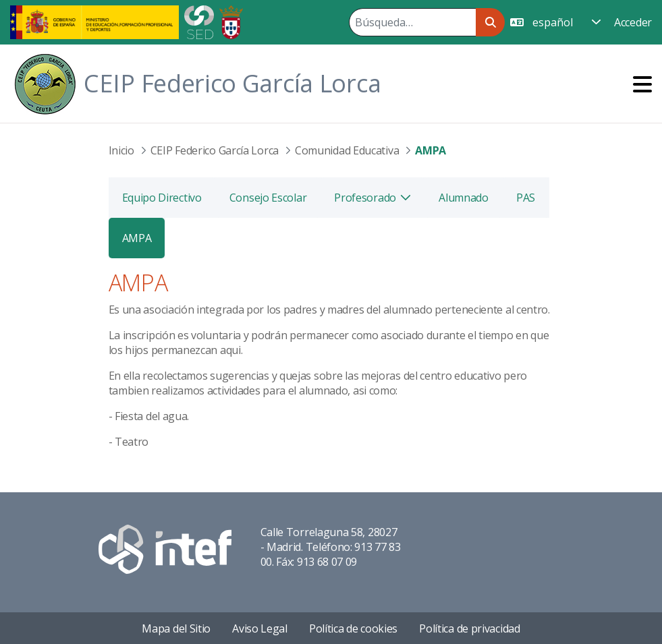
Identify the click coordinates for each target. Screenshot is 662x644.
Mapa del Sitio (176, 628)
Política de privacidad (469, 628)
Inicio (121, 150)
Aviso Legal (260, 628)
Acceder (633, 22)
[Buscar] (412, 22)
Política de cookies (353, 628)
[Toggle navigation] (642, 84)
